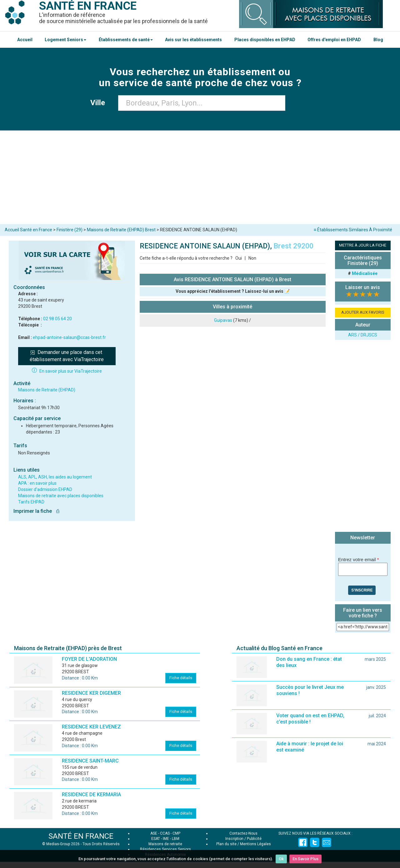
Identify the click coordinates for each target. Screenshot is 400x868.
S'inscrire (362, 590)
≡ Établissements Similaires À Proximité (353, 230)
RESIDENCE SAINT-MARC (90, 761)
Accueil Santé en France (28, 230)
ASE (154, 833)
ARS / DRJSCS (363, 335)
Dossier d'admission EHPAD (45, 489)
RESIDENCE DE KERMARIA (91, 794)
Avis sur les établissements (193, 40)
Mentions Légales (255, 844)
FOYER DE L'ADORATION (89, 659)
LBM (176, 839)
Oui (239, 258)
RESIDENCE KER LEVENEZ (91, 727)
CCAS (165, 833)
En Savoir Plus (305, 859)
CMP (176, 833)
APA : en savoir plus (37, 483)
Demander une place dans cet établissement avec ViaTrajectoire (67, 356)
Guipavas (223, 320)
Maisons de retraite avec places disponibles (61, 496)
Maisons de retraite (165, 844)
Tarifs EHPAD (31, 502)
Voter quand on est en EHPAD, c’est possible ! (310, 719)
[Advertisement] (200, 177)
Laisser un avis (363, 287)
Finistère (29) (70, 230)
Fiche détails (181, 678)
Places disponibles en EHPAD (265, 40)
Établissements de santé (126, 40)
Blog (378, 40)
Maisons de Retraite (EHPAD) (47, 390)
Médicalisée (365, 273)
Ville (100, 103)
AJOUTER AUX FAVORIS (363, 312)
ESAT (156, 839)
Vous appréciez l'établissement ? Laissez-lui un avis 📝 (233, 291)
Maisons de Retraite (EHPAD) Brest (121, 230)
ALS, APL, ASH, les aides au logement (55, 477)
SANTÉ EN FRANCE (81, 836)
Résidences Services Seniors (165, 849)
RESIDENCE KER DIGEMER (91, 693)
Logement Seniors (65, 40)
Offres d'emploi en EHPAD (334, 40)
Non (252, 258)
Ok (281, 859)
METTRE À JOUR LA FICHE (363, 245)
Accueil (25, 40)
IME (166, 839)
